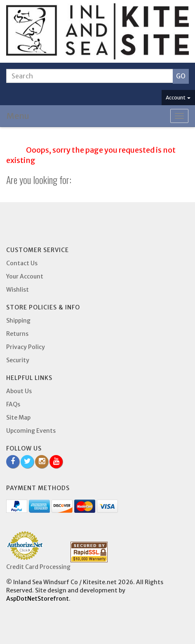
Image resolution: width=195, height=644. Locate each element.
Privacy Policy (26, 347)
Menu (18, 116)
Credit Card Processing (38, 567)
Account (178, 98)
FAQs (13, 404)
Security (18, 360)
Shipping (18, 321)
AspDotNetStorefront (38, 599)
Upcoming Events (31, 431)
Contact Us (22, 263)
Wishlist (18, 290)
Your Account (25, 276)
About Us (19, 391)
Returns (17, 334)
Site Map (18, 418)
